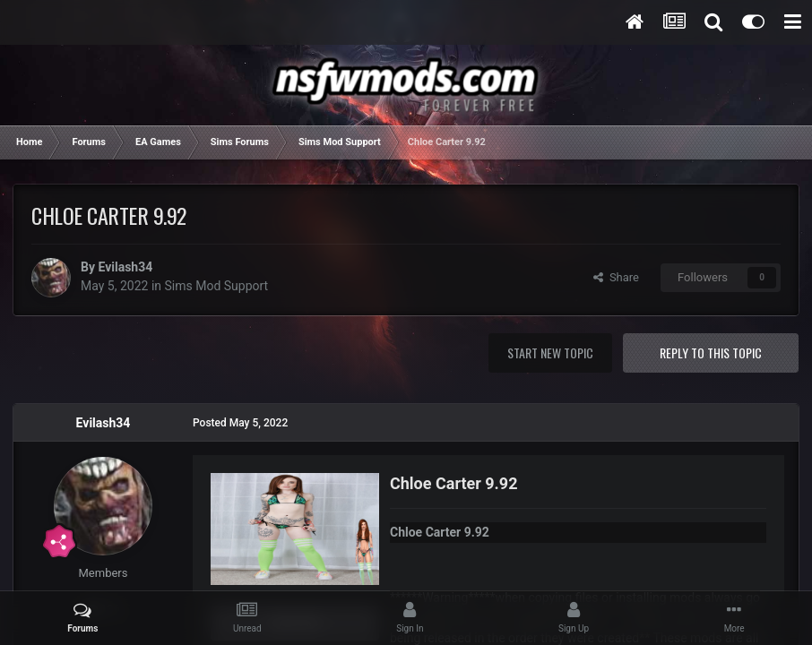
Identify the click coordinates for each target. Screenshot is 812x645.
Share (616, 277)
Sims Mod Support (217, 286)
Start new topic (550, 353)
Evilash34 (125, 267)
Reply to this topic (711, 353)
